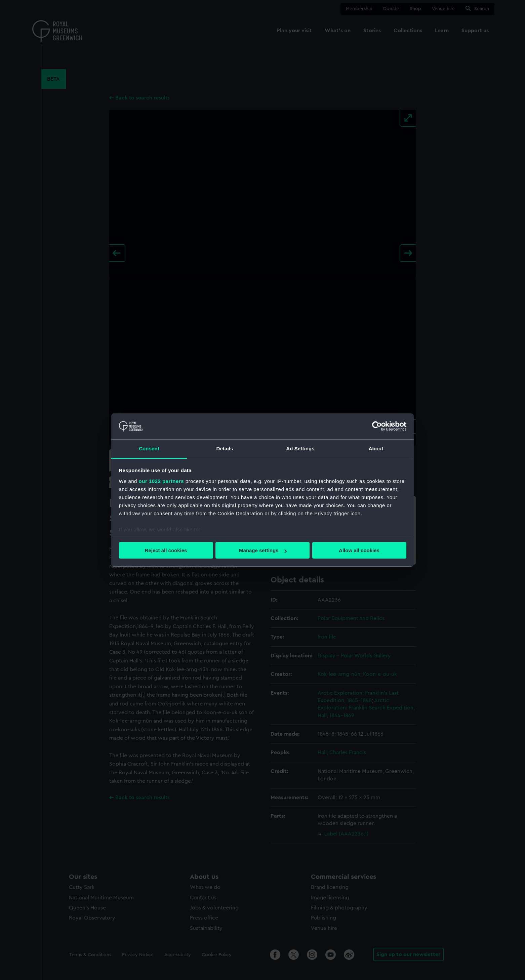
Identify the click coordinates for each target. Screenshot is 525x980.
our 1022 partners (161, 481)
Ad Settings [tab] (300, 448)
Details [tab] (225, 448)
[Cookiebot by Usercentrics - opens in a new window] (377, 426)
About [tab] (376, 448)
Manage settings (263, 550)
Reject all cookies (166, 550)
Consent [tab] (149, 448)
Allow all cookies (359, 550)
